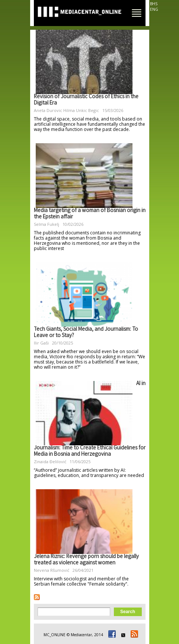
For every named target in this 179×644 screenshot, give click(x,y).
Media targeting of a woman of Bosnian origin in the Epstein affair (90, 214)
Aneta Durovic (48, 110)
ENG (154, 9)
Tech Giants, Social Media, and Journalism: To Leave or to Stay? (86, 333)
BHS (154, 4)
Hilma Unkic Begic (81, 110)
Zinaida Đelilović (50, 462)
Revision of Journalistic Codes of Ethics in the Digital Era (86, 100)
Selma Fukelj (47, 224)
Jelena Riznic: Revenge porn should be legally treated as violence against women (86, 560)
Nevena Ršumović (52, 570)
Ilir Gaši (41, 343)
